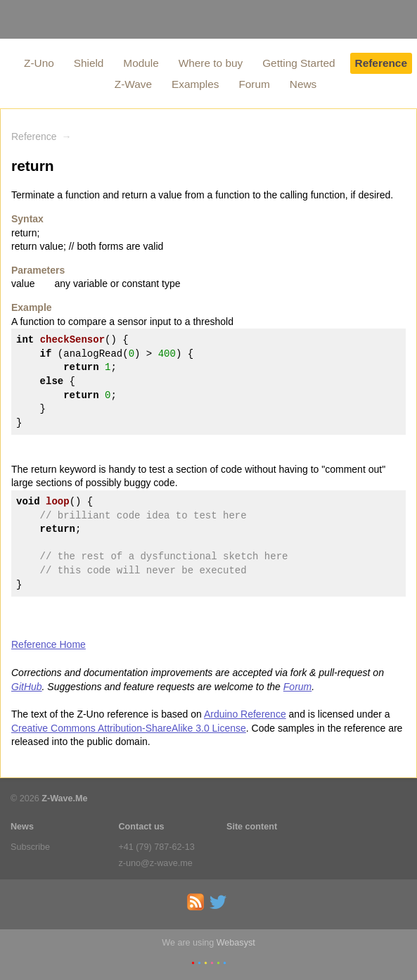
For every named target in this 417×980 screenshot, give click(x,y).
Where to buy (211, 63)
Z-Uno (39, 63)
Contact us (142, 827)
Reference (381, 63)
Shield (89, 63)
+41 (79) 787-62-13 (157, 847)
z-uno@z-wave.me (156, 863)
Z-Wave (133, 84)
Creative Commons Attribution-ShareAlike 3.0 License (129, 728)
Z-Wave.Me (64, 798)
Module (141, 63)
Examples (195, 84)
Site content (252, 827)
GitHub (27, 687)
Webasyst (236, 943)
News (303, 84)
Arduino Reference (245, 714)
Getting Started (299, 63)
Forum (254, 84)
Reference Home (49, 644)
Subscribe (30, 847)
